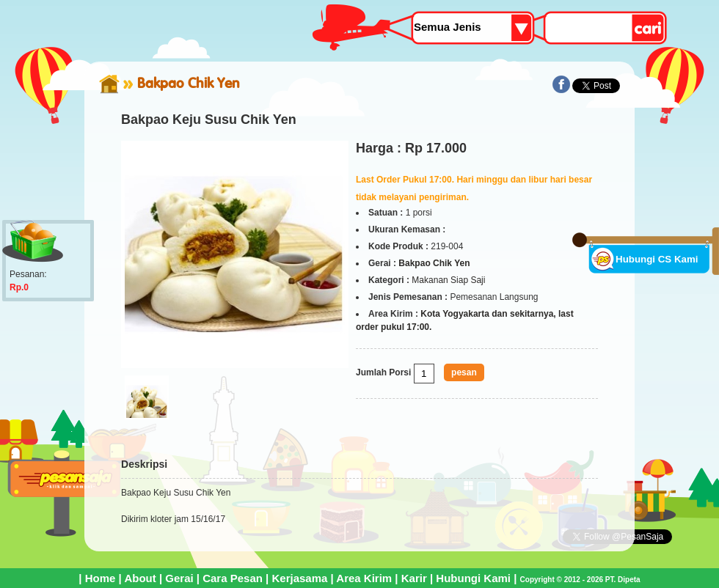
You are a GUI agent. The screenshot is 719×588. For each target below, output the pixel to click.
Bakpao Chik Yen (189, 83)
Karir (414, 578)
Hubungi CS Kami (657, 259)
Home (101, 578)
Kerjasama (299, 578)
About (140, 578)
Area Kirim (364, 578)
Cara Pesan (233, 578)
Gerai (179, 578)
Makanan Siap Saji (448, 280)
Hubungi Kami (473, 578)
